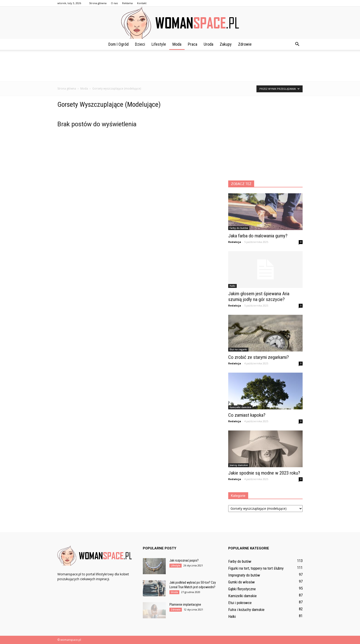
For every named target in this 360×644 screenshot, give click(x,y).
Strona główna (98, 3)
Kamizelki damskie (240, 407)
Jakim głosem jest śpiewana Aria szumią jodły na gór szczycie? (259, 297)
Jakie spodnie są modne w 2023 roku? (264, 473)
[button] (297, 44)
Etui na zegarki (238, 349)
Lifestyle (159, 44)
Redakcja (235, 242)
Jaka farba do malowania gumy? (258, 236)
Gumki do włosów (242, 582)
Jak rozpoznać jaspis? (184, 560)
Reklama (127, 3)
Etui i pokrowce (240, 603)
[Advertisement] (180, 66)
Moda (177, 44)
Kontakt (142, 3)
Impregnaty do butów (244, 575)
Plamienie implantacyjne (185, 605)
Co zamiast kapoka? (247, 415)
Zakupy (226, 44)
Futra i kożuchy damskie (246, 610)
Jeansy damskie (239, 465)
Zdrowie (245, 44)
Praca (193, 44)
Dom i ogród (118, 44)
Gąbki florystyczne (242, 589)
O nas (114, 3)
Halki (232, 286)
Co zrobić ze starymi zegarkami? (259, 357)
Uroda (208, 44)
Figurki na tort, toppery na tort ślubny (256, 568)
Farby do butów (239, 228)
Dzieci (140, 44)
